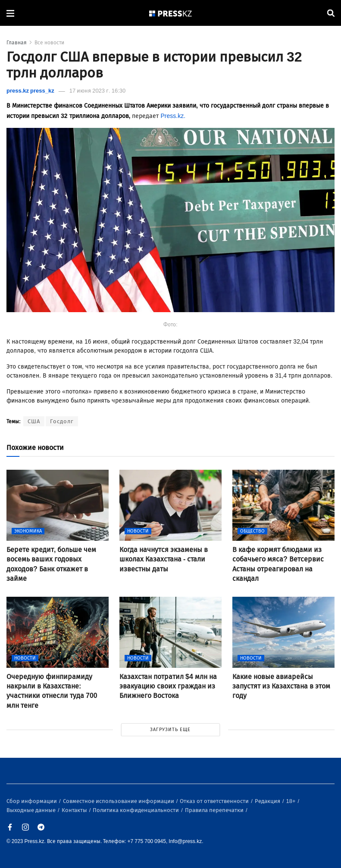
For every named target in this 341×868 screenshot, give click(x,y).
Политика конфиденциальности (136, 810)
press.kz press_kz (30, 91)
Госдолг (62, 421)
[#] (171, 13)
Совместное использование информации (119, 801)
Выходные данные (32, 810)
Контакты (75, 810)
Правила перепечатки (215, 810)
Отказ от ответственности (215, 801)
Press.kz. (173, 116)
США (34, 421)
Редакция (268, 801)
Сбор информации (32, 801)
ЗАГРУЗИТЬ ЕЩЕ (170, 730)
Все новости (49, 43)
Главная (17, 43)
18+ (292, 801)
